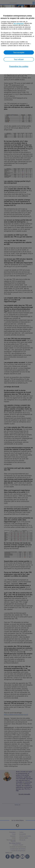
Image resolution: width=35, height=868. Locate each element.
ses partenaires (19, 23)
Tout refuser (19, 59)
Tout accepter (19, 52)
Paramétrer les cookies (19, 66)
